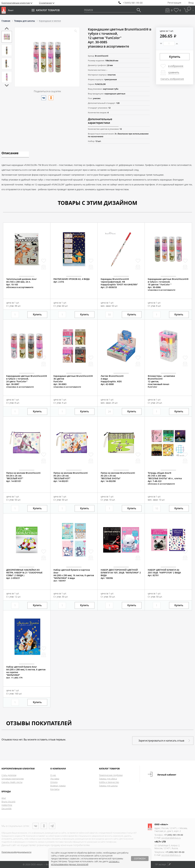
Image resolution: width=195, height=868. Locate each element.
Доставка (55, 779)
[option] (7, 37)
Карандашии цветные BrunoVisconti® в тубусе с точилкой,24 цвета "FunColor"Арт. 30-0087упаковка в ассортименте (27, 381)
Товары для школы (108, 786)
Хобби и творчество (109, 782)
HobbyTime (7, 805)
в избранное (176, 66)
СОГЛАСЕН (140, 859)
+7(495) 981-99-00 (133, 3)
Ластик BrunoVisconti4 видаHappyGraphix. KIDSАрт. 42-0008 (112, 380)
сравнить (174, 72)
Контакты (55, 789)
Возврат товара (58, 786)
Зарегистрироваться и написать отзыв (161, 741)
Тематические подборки (111, 775)
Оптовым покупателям (13, 779)
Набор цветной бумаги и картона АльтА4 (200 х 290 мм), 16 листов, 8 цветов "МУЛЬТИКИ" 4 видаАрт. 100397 (74, 575)
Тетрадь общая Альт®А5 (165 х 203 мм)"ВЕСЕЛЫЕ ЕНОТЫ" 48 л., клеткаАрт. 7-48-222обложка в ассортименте (165, 478)
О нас (53, 775)
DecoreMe (7, 808)
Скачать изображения (172, 79)
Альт (4, 798)
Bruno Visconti (8, 801)
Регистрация (174, 3)
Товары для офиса (108, 779)
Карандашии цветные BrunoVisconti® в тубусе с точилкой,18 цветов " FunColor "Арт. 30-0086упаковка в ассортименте (168, 285)
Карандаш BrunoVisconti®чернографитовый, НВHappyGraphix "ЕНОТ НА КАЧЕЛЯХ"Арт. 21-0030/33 (119, 283)
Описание (10, 153)
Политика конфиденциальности (16, 852)
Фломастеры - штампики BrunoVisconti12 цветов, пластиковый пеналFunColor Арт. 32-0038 (161, 383)
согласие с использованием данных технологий (85, 863)
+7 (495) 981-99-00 (174, 835)
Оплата (54, 782)
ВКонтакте (36, 826)
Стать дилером (9, 775)
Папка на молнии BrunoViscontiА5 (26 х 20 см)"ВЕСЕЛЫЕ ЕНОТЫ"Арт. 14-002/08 (118, 477)
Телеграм (52, 826)
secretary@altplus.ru (171, 838)
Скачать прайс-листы (12, 782)
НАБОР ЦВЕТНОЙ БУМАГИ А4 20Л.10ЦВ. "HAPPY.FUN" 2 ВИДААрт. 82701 (164, 573)
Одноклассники (44, 826)
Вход (191, 3)
